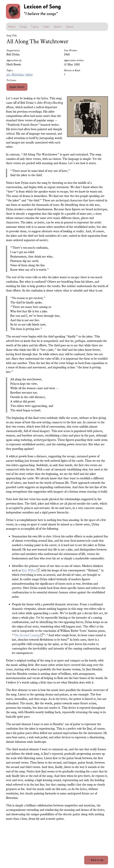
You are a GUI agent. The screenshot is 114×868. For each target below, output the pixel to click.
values (29, 74)
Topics (35, 27)
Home (12, 27)
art (8, 74)
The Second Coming (27, 635)
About (70, 27)
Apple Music (17, 87)
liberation (17, 74)
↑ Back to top (96, 860)
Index (46, 27)
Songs (23, 27)
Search (58, 27)
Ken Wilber (29, 570)
